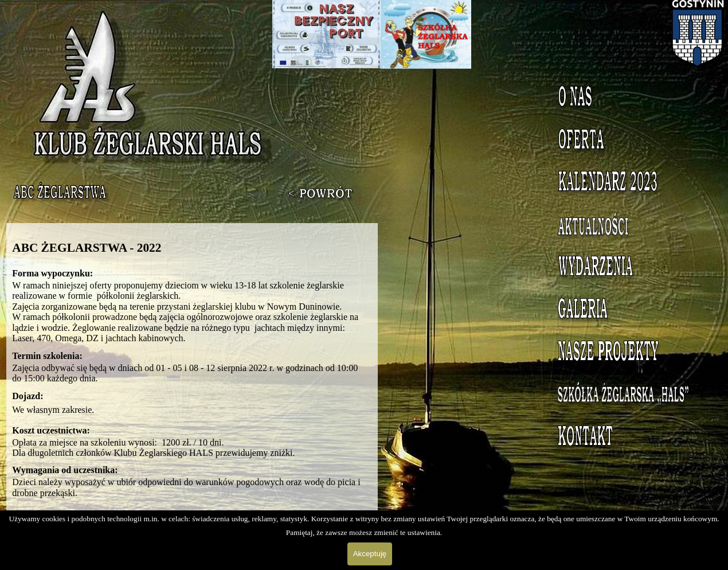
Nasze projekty (631, 354)
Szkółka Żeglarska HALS (631, 402)
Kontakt (631, 439)
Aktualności (630, 227)
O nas (631, 99)
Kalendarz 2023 (631, 184)
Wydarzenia (630, 269)
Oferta (631, 142)
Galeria (631, 311)
